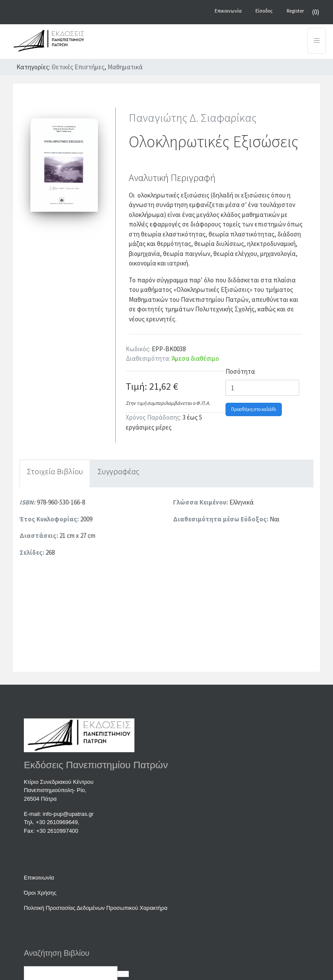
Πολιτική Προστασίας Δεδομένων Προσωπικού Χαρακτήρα (96, 908)
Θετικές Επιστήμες (78, 67)
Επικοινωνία (39, 878)
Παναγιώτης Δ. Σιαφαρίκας (193, 118)
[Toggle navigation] (317, 41)
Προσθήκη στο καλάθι (254, 409)
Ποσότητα (240, 371)
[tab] (55, 474)
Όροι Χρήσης (40, 893)
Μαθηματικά (125, 67)
